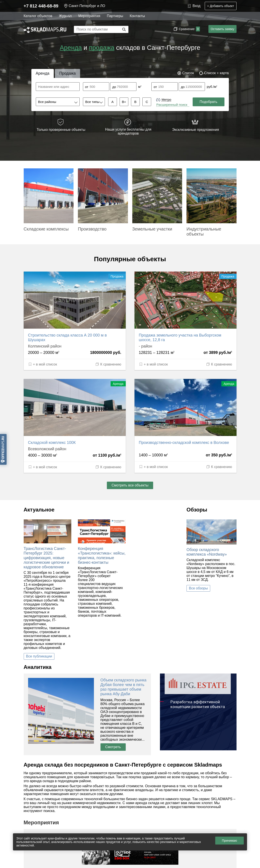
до (114, 87)
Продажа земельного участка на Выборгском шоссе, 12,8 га (180, 338)
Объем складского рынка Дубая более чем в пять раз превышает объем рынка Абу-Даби (124, 687)
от (87, 87)
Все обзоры (198, 588)
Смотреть (113, 747)
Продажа (67, 73)
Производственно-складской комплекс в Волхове (184, 443)
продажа (102, 48)
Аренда (71, 48)
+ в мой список (43, 364)
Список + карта (216, 73)
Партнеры (115, 16)
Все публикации (39, 656)
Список (188, 73)
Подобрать (209, 102)
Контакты (137, 16)
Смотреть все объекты (130, 485)
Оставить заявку (222, 29)
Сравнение (189, 29)
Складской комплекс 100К (52, 443)
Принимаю (229, 841)
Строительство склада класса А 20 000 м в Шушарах (67, 338)
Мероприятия (89, 16)
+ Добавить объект (221, 6)
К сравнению (108, 364)
